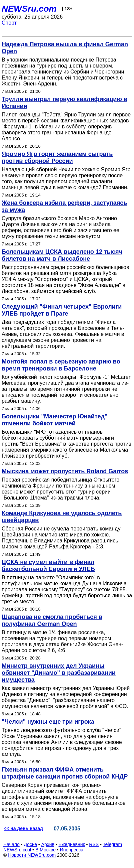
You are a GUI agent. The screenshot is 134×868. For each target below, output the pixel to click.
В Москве (45, 850)
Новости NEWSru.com (32, 855)
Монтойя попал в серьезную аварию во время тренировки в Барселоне (61, 365)
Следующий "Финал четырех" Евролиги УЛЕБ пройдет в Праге (62, 310)
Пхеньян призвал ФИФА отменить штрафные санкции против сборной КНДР (65, 773)
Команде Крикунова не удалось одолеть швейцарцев (62, 517)
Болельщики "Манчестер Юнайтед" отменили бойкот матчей (55, 420)
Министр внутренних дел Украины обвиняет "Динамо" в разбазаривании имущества (59, 673)
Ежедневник (72, 844)
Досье (30, 844)
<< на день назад (23, 828)
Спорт (9, 23)
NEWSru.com (29, 9)
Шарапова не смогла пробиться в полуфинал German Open (52, 620)
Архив (48, 844)
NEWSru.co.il (17, 850)
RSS (94, 844)
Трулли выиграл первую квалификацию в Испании (64, 103)
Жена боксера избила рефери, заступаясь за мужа (64, 206)
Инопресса (72, 850)
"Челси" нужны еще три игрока (48, 722)
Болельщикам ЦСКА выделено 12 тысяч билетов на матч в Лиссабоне (62, 255)
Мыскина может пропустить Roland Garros (65, 471)
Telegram (113, 844)
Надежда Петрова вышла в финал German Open (65, 48)
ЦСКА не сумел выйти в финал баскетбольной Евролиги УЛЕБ (48, 566)
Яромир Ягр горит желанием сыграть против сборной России (57, 157)
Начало (11, 844)
